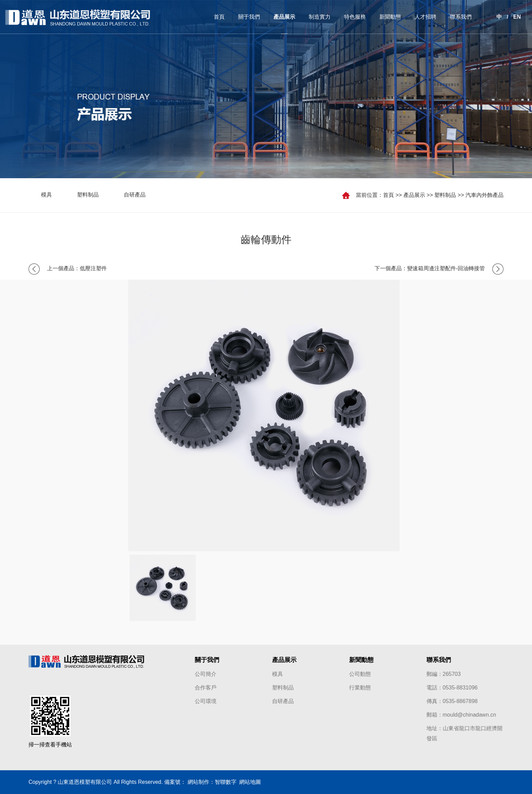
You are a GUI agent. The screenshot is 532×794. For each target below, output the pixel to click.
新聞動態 (390, 17)
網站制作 (198, 782)
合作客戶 (206, 688)
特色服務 (355, 17)
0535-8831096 (460, 688)
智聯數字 (226, 782)
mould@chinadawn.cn (470, 715)
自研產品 (135, 195)
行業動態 (360, 688)
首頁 (219, 17)
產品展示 (284, 17)
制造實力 (320, 17)
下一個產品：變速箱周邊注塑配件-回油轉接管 (430, 268)
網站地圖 (249, 782)
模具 (46, 195)
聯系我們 (461, 17)
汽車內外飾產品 (484, 195)
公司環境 (206, 701)
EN (517, 17)
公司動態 (360, 674)
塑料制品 (445, 195)
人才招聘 (425, 17)
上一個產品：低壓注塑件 (77, 268)
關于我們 (249, 17)
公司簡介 (206, 674)
